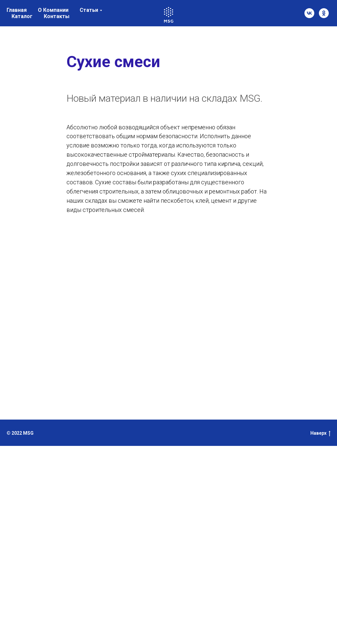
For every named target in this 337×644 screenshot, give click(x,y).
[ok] (324, 13)
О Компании (53, 10)
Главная (17, 10)
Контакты (57, 16)
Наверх (320, 433)
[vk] (309, 13)
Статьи (89, 10)
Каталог (22, 16)
